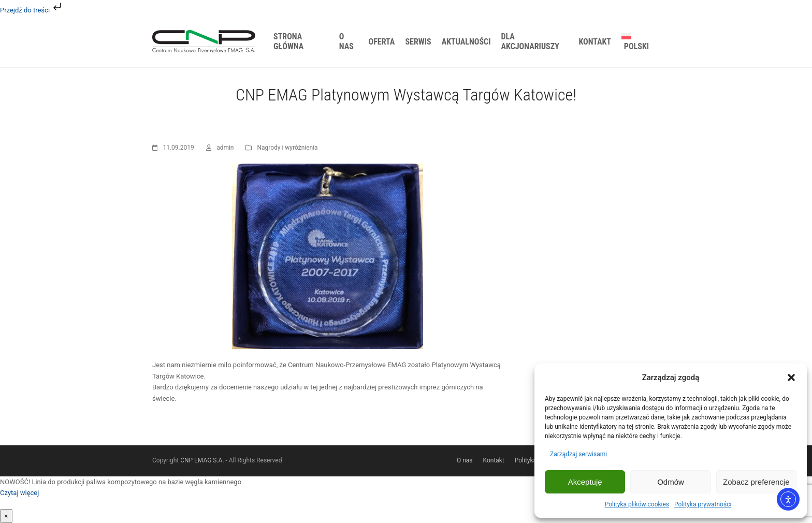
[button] (791, 377)
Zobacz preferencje (756, 482)
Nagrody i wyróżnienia (287, 148)
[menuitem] (638, 41)
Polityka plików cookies (637, 504)
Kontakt (494, 460)
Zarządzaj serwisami (578, 454)
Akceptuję (585, 482)
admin (225, 148)
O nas (465, 460)
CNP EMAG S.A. (202, 460)
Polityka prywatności (703, 504)
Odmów (671, 482)
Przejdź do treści (32, 10)
